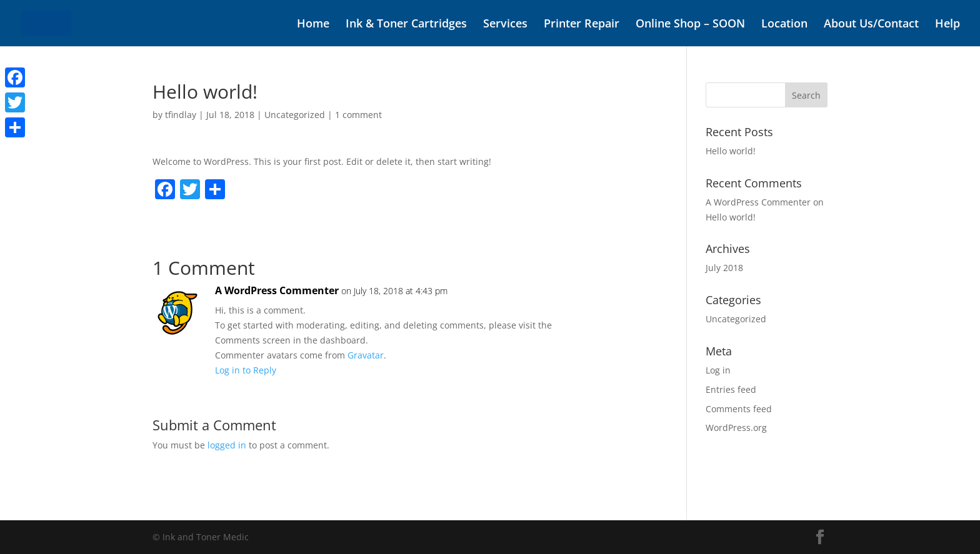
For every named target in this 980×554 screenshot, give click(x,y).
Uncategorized (295, 115)
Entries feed (731, 389)
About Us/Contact (871, 25)
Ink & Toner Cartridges (406, 25)
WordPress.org (736, 428)
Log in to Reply (246, 370)
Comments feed (739, 409)
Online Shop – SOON (690, 25)
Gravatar (366, 355)
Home (313, 25)
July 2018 (724, 268)
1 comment (358, 115)
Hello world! (731, 151)
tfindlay (181, 115)
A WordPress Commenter (277, 290)
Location (784, 25)
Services (505, 25)
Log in (718, 370)
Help (947, 25)
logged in (227, 445)
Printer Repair (582, 25)
